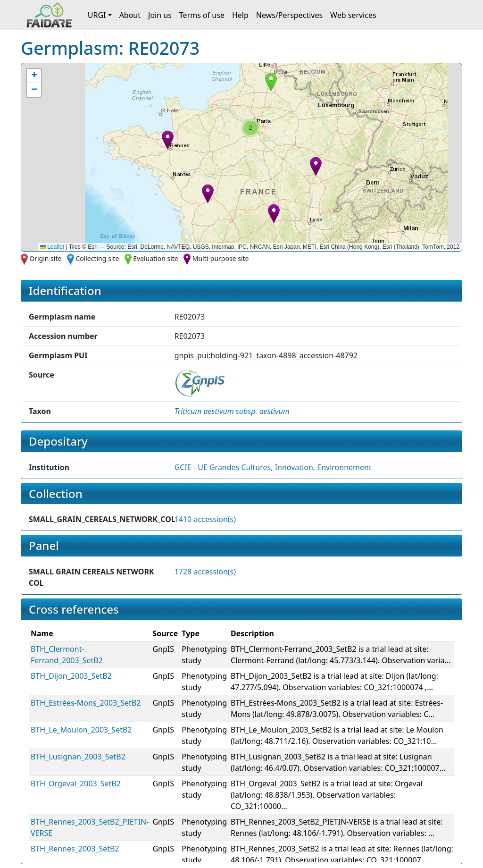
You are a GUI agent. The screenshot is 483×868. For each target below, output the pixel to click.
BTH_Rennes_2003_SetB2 (75, 849)
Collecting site (97, 258)
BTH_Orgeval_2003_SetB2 (76, 784)
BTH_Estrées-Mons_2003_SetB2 (86, 703)
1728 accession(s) (205, 572)
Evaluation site (156, 258)
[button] (168, 140)
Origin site (45, 258)
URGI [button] (97, 15)
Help (240, 15)
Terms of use (202, 15)
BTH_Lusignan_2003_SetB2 (78, 757)
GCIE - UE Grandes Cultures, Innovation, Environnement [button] (273, 467)
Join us (160, 15)
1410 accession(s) (205, 519)
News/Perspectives (289, 15)
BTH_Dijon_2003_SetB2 (71, 676)
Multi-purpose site (221, 258)
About (130, 15)
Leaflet (52, 247)
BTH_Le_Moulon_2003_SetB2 (81, 730)
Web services (353, 15)
